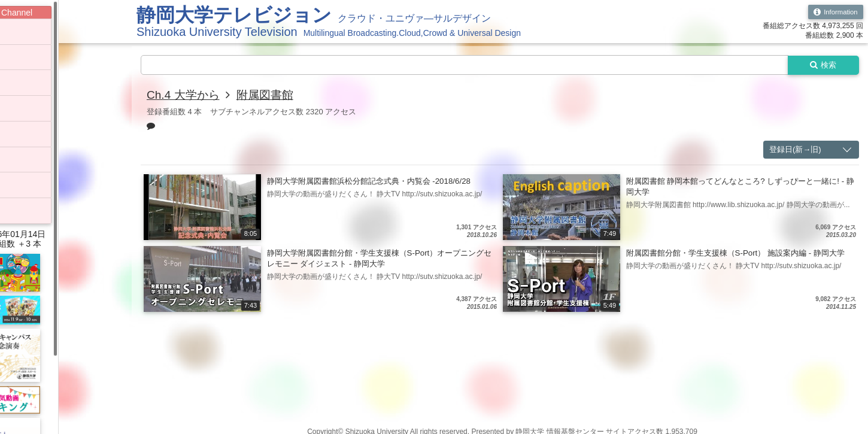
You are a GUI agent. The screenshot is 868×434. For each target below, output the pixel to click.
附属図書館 (270, 96)
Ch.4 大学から (185, 96)
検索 (821, 65)
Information (834, 12)
